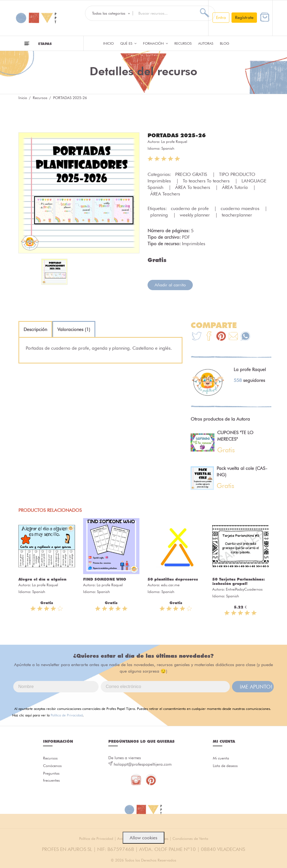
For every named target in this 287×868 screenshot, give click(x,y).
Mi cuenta (222, 758)
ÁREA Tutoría (236, 187)
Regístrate (244, 17)
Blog (225, 43)
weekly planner (195, 215)
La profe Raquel (174, 141)
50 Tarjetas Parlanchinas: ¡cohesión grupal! (239, 581)
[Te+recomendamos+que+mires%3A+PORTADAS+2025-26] (209, 337)
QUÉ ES (128, 43)
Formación (155, 43)
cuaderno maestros (241, 208)
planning (160, 215)
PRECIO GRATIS (192, 174)
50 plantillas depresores (173, 579)
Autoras (206, 43)
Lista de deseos (226, 767)
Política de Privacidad (67, 715)
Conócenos (53, 767)
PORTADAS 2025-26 (179, 135)
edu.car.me (170, 585)
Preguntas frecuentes (52, 780)
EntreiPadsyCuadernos (244, 589)
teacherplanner (237, 215)
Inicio (108, 43)
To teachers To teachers (207, 181)
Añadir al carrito (170, 285)
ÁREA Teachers (165, 194)
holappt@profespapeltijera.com (143, 764)
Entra (221, 17)
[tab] (35, 329)
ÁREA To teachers (193, 187)
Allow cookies (143, 838)
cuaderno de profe (190, 208)
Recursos (183, 43)
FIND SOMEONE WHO (105, 579)
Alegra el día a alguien (42, 579)
